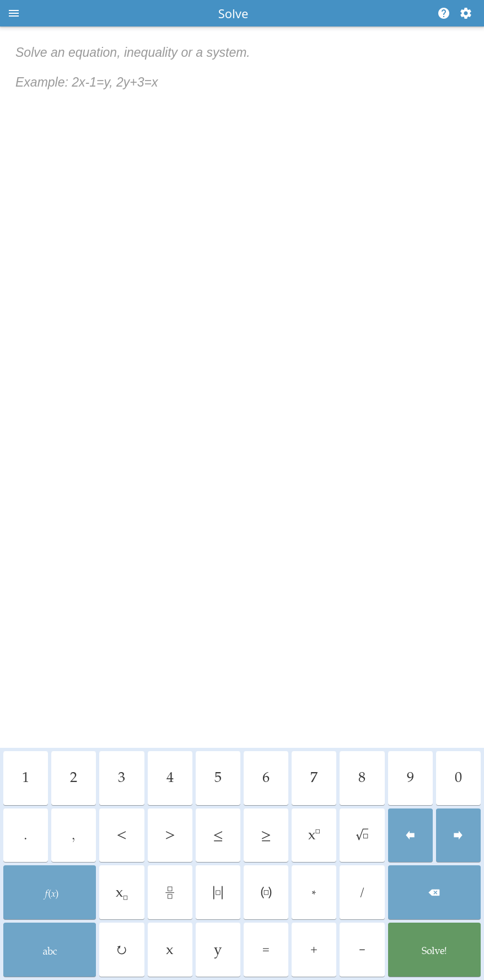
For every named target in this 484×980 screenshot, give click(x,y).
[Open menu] (14, 13)
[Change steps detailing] (466, 13)
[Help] (442, 13)
